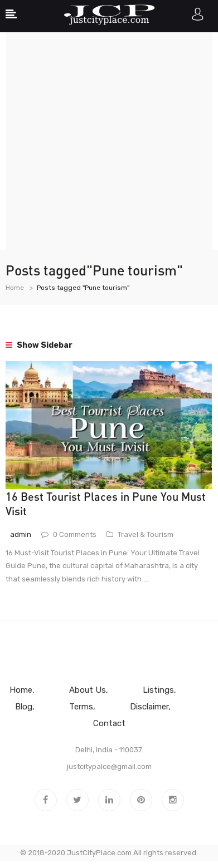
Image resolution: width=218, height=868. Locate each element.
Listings (158, 690)
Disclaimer (149, 707)
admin (21, 534)
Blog (24, 707)
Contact (109, 723)
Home (15, 288)
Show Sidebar (39, 345)
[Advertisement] (109, 141)
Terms (81, 707)
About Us (88, 690)
